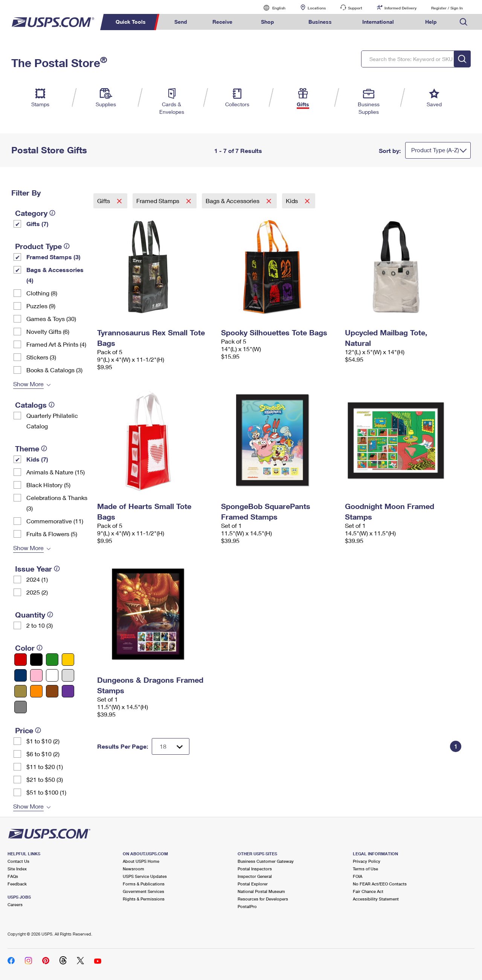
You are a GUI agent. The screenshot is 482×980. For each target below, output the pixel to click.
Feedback (17, 884)
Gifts (104, 201)
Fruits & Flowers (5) (52, 534)
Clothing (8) (42, 293)
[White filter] (52, 675)
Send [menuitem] (181, 22)
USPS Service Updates (145, 876)
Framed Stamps (159, 201)
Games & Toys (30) (51, 319)
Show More (28, 384)
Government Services (143, 891)
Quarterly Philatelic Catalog (52, 421)
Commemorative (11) (55, 521)
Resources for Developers (263, 899)
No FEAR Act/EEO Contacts (380, 884)
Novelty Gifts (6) (48, 331)
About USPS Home (141, 861)
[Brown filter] (52, 691)
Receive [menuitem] (222, 22)
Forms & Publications (144, 884)
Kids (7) (37, 459)
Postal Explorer (253, 884)
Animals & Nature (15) (56, 472)
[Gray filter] (21, 707)
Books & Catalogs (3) (54, 370)
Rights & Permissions (144, 899)
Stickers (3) (41, 357)
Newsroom (133, 869)
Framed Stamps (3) (53, 257)
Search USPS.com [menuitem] (464, 22)
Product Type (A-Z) (435, 150)
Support (355, 8)
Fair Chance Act (368, 891)
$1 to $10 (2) (43, 741)
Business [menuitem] (320, 22)
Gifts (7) (37, 224)
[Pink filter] (36, 675)
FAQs (13, 876)
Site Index (17, 869)
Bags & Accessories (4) (55, 275)
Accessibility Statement (376, 899)
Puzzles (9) (41, 306)
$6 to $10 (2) (43, 754)
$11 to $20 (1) (45, 767)
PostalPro (247, 906)
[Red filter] (21, 660)
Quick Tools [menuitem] (131, 22)
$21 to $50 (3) (45, 779)
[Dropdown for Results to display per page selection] (171, 746)
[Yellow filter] (68, 660)
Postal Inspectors (255, 869)
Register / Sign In (447, 8)
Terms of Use (365, 869)
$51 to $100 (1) (46, 792)
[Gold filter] (21, 691)
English (271, 8)
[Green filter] (52, 660)
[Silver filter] (68, 675)
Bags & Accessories (233, 201)
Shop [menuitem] (268, 22)
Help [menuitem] (431, 22)
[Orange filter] (36, 691)
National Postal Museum (261, 891)
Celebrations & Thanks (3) (57, 503)
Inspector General (255, 876)
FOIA (358, 876)
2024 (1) (37, 579)
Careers (15, 904)
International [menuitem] (378, 22)
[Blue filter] (21, 675)
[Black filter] (36, 660)
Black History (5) (48, 485)
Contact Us (18, 861)
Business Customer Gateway (266, 861)
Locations (317, 8)
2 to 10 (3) (40, 625)
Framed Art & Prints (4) (56, 344)
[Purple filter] (68, 691)
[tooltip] (52, 213)
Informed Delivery (400, 8)
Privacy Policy (367, 861)
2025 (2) (37, 592)
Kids (293, 201)
